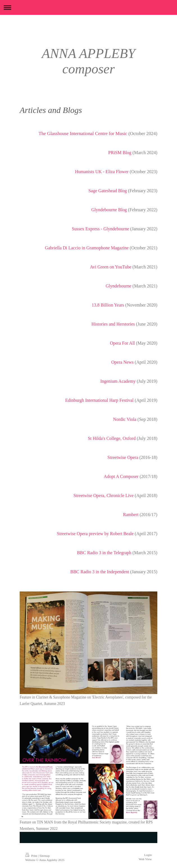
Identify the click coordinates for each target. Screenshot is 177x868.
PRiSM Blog (120, 153)
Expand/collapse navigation (88, 7)
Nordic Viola (125, 419)
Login (148, 855)
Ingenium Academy (118, 381)
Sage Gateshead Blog (108, 191)
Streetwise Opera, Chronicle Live (103, 495)
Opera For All (122, 343)
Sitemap (45, 856)
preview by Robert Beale (111, 534)
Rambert (131, 515)
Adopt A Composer (121, 476)
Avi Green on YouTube (111, 267)
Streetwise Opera (123, 457)
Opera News (122, 362)
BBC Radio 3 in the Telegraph (104, 553)
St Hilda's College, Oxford (112, 438)
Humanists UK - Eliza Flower (102, 172)
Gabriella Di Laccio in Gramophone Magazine (87, 248)
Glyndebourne (119, 286)
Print (32, 856)
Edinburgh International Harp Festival (99, 400)
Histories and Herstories (113, 324)
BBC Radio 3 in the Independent (100, 572)
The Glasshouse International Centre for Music (83, 134)
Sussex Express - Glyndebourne (101, 229)
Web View (145, 859)
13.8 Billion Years (108, 305)
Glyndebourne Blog (109, 210)
